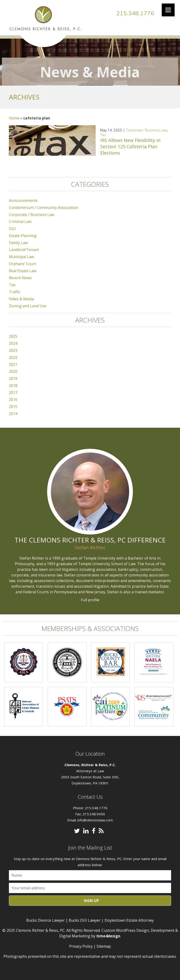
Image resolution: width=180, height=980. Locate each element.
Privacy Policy (81, 946)
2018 (13, 386)
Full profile (90, 600)
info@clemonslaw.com (95, 820)
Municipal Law (21, 257)
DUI (12, 229)
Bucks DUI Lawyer (85, 920)
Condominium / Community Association (43, 208)
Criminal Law (20, 222)
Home (14, 118)
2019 (13, 379)
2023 (13, 350)
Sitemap (104, 946)
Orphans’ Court (22, 264)
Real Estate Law (23, 271)
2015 (13, 407)
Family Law (18, 243)
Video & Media (21, 299)
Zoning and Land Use (28, 306)
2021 (13, 364)
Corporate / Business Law (146, 130)
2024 (13, 343)
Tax (103, 135)
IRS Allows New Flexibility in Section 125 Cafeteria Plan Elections (130, 147)
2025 (13, 336)
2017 (13, 393)
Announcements (23, 200)
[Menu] (168, 10)
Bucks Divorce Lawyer (45, 920)
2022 (13, 357)
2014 (13, 414)
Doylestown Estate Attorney (129, 920)
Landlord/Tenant (24, 250)
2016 (13, 400)
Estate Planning (23, 236)
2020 (13, 371)
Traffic (15, 292)
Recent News (20, 278)
